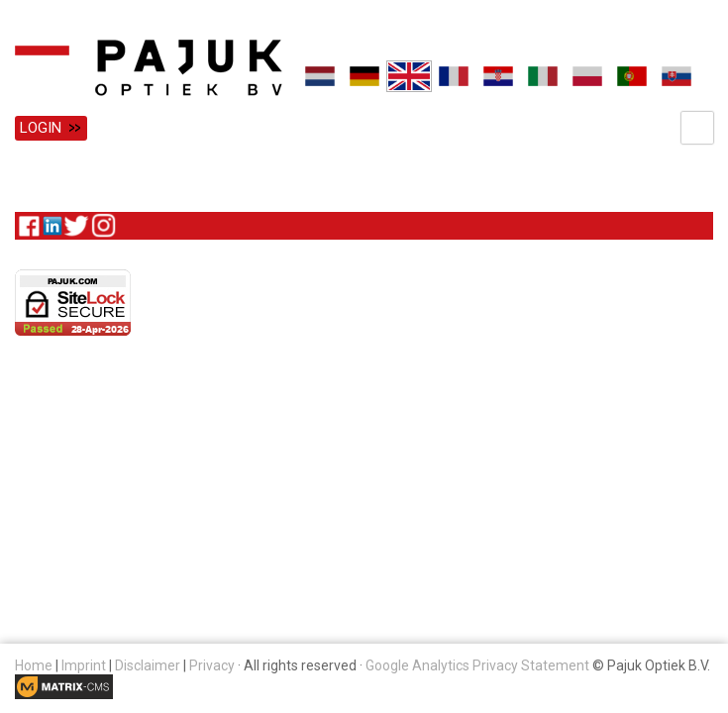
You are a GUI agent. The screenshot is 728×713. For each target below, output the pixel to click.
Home (34, 665)
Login (41, 128)
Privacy (212, 665)
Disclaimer (148, 665)
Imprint (84, 665)
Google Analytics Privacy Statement (477, 665)
